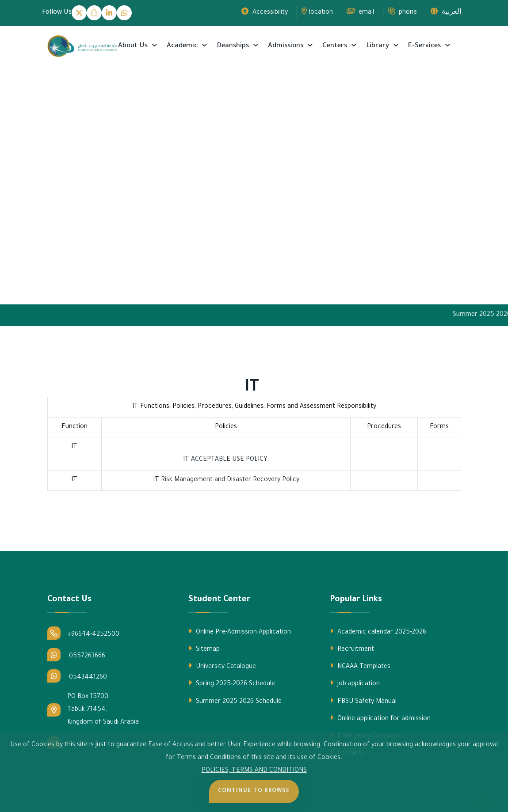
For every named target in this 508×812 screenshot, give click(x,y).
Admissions (286, 46)
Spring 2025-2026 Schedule (232, 683)
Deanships (234, 46)
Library (378, 46)
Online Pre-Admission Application (240, 632)
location (317, 12)
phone (402, 12)
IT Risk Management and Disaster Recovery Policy (226, 480)
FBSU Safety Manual (363, 701)
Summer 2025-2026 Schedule (235, 701)
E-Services (425, 46)
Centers (336, 46)
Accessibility (265, 12)
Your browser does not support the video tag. (254, 194)
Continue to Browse (254, 791)
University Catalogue (222, 666)
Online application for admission (380, 718)
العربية (446, 12)
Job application (355, 683)
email (360, 12)
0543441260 (77, 676)
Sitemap (204, 649)
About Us (134, 46)
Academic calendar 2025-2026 (378, 632)
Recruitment (352, 649)
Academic (183, 46)
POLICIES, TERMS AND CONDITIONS (254, 771)
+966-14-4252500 (83, 633)
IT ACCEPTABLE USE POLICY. (226, 460)
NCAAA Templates (360, 666)
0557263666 (76, 655)
